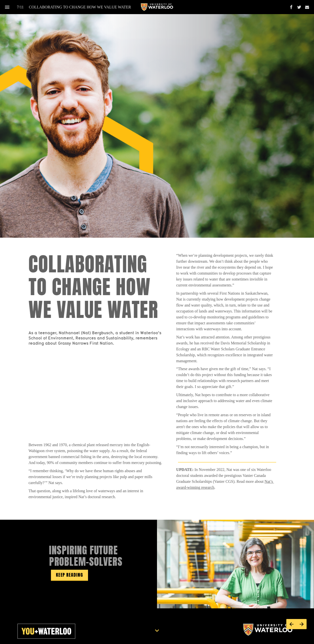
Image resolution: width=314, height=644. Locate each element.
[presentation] (157, 119)
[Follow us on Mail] (307, 7)
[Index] (7, 7)
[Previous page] (291, 624)
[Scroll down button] (157, 631)
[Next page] (302, 624)
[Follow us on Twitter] (299, 7)
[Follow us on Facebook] (291, 7)
